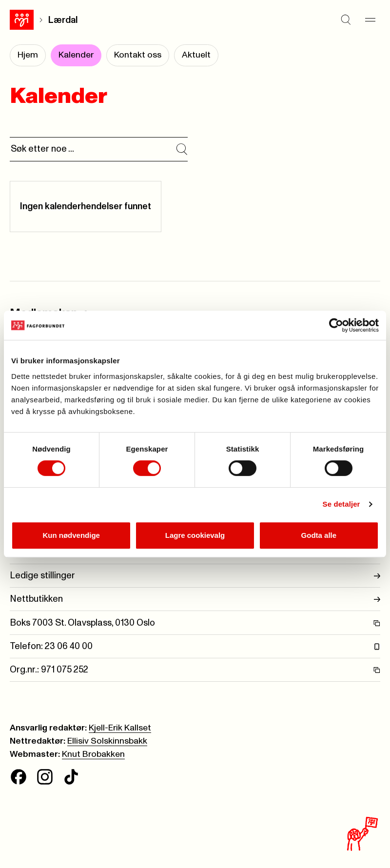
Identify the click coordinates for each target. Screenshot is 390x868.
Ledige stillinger (195, 576)
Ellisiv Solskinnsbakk (107, 741)
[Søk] (346, 20)
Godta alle (319, 535)
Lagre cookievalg (195, 535)
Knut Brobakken (93, 754)
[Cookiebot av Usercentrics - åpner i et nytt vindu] (336, 325)
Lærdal (63, 20)
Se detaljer (341, 504)
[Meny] (370, 20)
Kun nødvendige (71, 535)
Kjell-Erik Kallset (120, 728)
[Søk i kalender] (182, 149)
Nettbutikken (195, 599)
